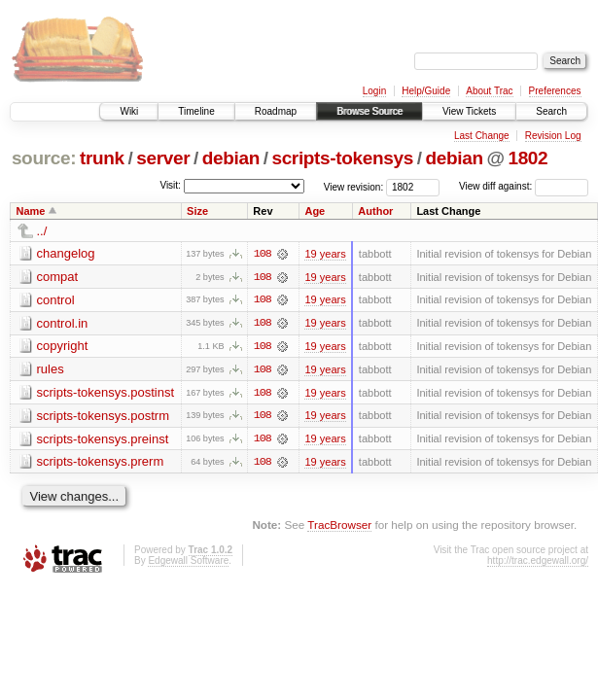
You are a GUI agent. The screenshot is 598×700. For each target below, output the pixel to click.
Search (551, 111)
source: (44, 158)
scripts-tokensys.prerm (101, 463)
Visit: (170, 185)
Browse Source (369, 111)
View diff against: (524, 186)
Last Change (482, 136)
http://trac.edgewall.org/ (538, 562)
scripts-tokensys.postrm (104, 417)
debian (231, 158)
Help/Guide (426, 91)
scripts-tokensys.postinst (106, 393)
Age (315, 211)
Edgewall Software (188, 562)
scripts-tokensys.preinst (103, 440)
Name (31, 211)
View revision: (354, 186)
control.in (63, 323)
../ (42, 231)
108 (263, 254)
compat (58, 277)
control (56, 300)
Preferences (555, 91)
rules (51, 370)
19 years (325, 254)
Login (374, 91)
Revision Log (553, 136)
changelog (66, 253)
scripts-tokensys (342, 158)
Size (197, 211)
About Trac (489, 91)
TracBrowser (339, 526)
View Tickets (469, 111)
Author (375, 211)
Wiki (129, 111)
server (163, 158)
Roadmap (276, 111)
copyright (63, 347)
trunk (102, 158)
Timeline (196, 111)
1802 (528, 158)
